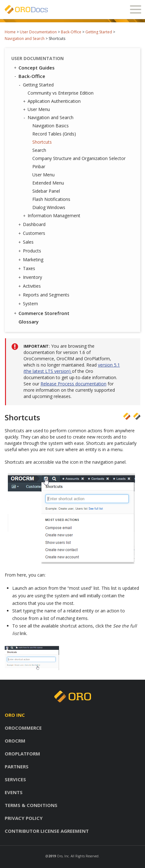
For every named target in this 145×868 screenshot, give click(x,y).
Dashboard (33, 224)
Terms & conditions (31, 805)
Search (39, 150)
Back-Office (71, 32)
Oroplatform (22, 754)
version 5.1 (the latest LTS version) (72, 368)
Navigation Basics (51, 126)
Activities (30, 286)
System (29, 304)
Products (30, 251)
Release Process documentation (73, 384)
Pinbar (39, 166)
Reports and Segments (45, 295)
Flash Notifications (51, 199)
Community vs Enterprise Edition (61, 93)
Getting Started (99, 32)
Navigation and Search (25, 39)
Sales (27, 242)
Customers (32, 233)
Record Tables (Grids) (54, 134)
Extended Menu (48, 183)
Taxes (27, 268)
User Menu (37, 109)
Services (15, 779)
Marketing (32, 260)
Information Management (52, 216)
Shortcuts (42, 142)
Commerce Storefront (41, 313)
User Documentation (38, 32)
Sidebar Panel (46, 191)
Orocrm (15, 741)
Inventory (31, 277)
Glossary (29, 322)
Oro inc (15, 715)
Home (10, 32)
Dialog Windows (49, 207)
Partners (17, 766)
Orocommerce (23, 728)
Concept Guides (34, 68)
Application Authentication (53, 101)
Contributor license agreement (47, 831)
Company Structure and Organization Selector (79, 158)
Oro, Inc (63, 856)
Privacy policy (24, 818)
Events (14, 792)
